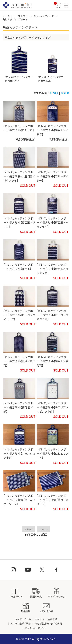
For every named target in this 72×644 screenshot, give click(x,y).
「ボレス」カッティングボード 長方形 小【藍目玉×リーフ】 (19, 223)
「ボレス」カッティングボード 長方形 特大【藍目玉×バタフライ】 (19, 176)
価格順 (54, 93)
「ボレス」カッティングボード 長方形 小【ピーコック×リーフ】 (19, 315)
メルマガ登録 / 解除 (20, 623)
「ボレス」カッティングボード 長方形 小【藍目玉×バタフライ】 (52, 223)
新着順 (65, 93)
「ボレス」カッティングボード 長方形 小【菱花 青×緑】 (18, 407)
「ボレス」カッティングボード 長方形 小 (52, 64)
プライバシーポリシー (36, 628)
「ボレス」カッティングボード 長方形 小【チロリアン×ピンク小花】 (52, 407)
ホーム (6, 16)
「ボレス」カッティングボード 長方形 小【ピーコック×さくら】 (52, 315)
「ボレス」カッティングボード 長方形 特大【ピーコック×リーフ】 (19, 500)
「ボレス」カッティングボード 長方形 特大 (19, 64)
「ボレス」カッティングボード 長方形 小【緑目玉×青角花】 (52, 361)
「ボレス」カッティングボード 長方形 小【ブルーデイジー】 (52, 176)
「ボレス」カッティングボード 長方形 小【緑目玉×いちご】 (52, 130)
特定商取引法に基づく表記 (48, 623)
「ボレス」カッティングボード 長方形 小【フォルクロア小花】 (19, 454)
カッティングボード (44, 16)
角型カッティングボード (15, 19)
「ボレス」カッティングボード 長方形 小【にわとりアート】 (52, 454)
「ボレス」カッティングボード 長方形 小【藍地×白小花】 (19, 361)
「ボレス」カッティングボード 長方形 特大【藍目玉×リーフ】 (52, 500)
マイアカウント (23, 619)
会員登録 (52, 619)
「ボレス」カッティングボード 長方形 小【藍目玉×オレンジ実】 (52, 269)
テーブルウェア (22, 16)
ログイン (39, 619)
